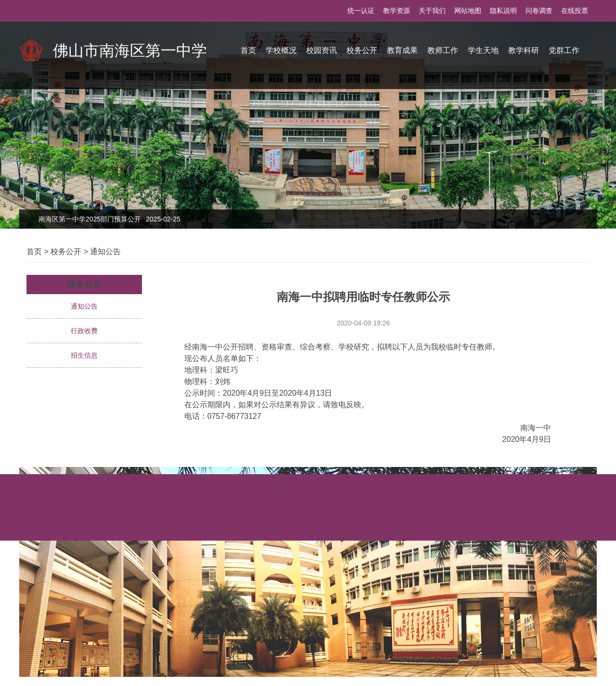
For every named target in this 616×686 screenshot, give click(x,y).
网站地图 (468, 11)
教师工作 (443, 50)
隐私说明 (503, 11)
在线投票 (575, 11)
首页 (248, 50)
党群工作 (564, 50)
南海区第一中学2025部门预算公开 (109, 219)
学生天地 (483, 50)
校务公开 (362, 50)
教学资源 (397, 11)
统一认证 (361, 11)
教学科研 (524, 50)
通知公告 (105, 252)
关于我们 (432, 11)
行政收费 (84, 331)
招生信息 (84, 355)
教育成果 (402, 50)
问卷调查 (539, 11)
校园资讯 (321, 50)
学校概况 (281, 50)
